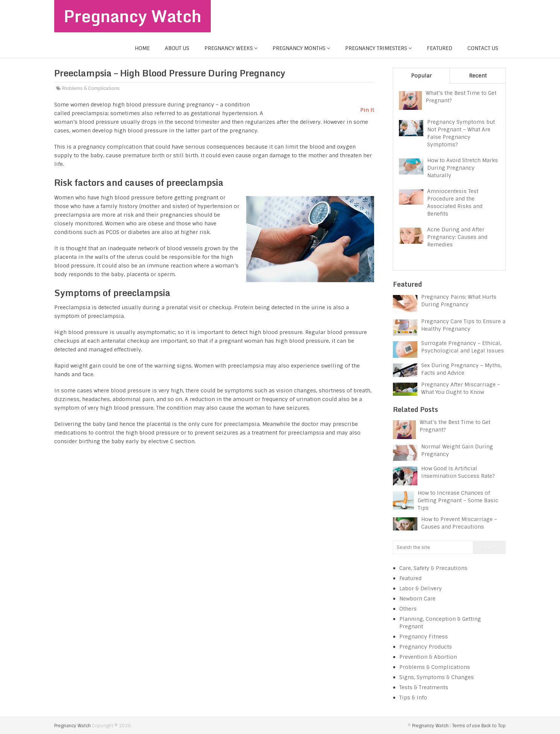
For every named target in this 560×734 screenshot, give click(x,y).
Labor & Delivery (421, 588)
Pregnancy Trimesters (376, 48)
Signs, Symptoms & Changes (437, 677)
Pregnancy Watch (133, 16)
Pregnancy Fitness (424, 637)
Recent (478, 76)
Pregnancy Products (426, 647)
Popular (421, 76)
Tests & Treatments (424, 687)
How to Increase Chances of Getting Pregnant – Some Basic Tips (458, 500)
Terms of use (466, 726)
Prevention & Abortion (428, 657)
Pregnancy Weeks (229, 48)
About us (177, 48)
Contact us (483, 48)
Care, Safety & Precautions (433, 568)
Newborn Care (417, 599)
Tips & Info (413, 698)
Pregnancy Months (299, 48)
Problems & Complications (91, 88)
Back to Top (494, 726)
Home (142, 48)
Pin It (367, 110)
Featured (440, 48)
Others (408, 609)
